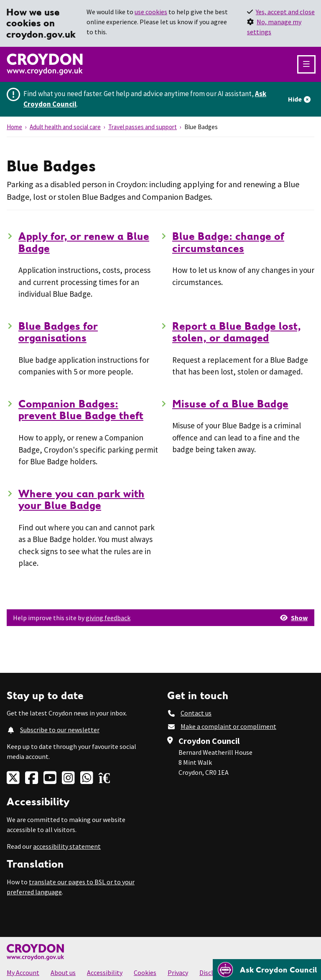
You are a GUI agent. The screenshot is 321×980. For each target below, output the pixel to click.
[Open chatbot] (267, 970)
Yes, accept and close (285, 12)
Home (14, 127)
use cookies (151, 12)
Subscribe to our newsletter (60, 730)
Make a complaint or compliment (228, 726)
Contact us (196, 713)
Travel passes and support (143, 127)
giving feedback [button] (108, 618)
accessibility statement (67, 846)
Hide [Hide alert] (295, 99)
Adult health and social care (65, 127)
